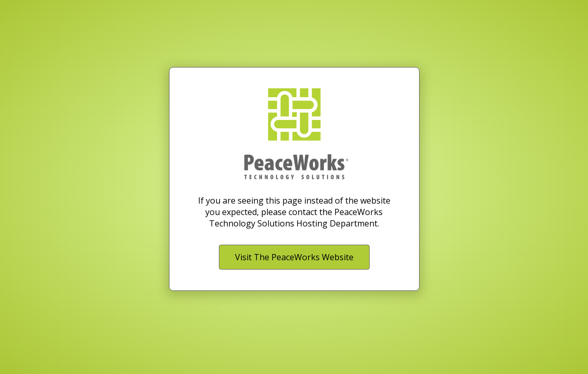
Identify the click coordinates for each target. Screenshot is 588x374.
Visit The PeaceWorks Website (294, 257)
